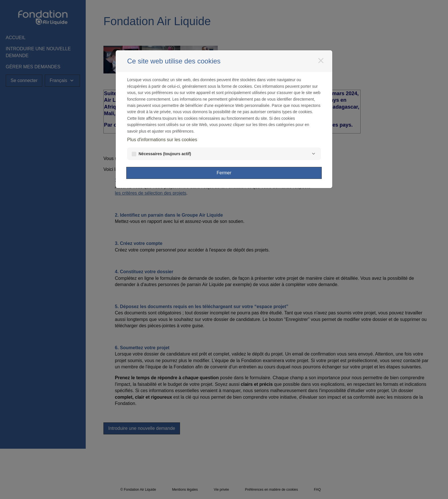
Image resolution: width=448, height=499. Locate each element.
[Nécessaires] (313, 154)
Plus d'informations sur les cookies (162, 140)
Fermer (224, 173)
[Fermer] (321, 61)
